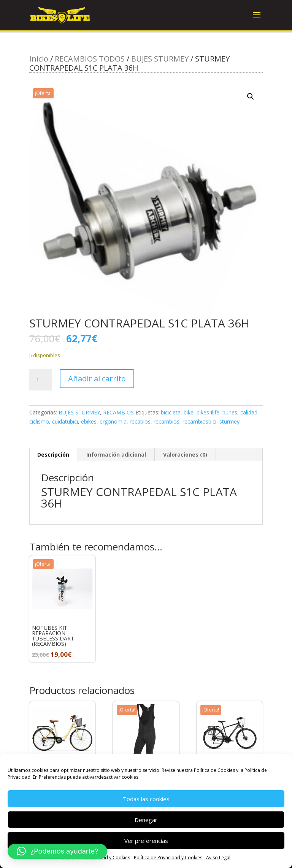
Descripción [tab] (53, 455)
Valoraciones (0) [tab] (185, 455)
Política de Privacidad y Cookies (168, 858)
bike (189, 412)
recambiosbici (199, 421)
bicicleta (171, 412)
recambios (167, 421)
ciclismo (39, 421)
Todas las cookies (146, 799)
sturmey (229, 421)
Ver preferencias (146, 841)
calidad (249, 412)
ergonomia (113, 421)
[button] (251, 96)
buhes (230, 412)
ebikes (89, 421)
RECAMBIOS (118, 412)
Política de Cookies (214, 770)
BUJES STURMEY (160, 59)
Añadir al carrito (97, 379)
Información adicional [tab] (116, 455)
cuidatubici (65, 421)
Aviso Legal (218, 858)
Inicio (39, 59)
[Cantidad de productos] (41, 380)
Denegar (146, 820)
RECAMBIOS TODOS (90, 59)
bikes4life (208, 412)
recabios (140, 421)
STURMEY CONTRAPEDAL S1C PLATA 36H (139, 497)
